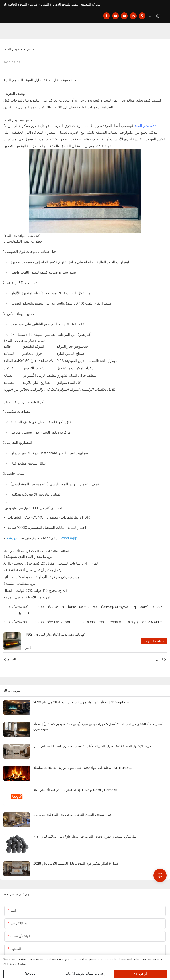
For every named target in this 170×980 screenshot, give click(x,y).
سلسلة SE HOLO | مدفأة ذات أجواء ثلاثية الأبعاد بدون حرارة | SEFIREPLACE (83, 768)
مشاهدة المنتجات (154, 641)
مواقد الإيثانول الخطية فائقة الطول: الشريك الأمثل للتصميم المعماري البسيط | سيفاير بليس (92, 746)
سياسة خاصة (18, 964)
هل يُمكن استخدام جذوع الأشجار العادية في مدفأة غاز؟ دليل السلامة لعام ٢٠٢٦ (85, 837)
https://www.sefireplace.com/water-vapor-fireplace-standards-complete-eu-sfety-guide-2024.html (83, 622)
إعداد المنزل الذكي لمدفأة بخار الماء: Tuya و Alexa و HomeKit (75, 790)
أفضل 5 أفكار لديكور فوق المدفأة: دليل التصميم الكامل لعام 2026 (76, 864)
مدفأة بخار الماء (146, 126)
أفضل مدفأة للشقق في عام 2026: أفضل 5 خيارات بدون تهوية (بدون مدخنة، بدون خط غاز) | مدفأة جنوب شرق (98, 726)
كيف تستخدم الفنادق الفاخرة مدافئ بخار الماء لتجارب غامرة (72, 815)
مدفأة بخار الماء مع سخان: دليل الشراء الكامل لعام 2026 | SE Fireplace (81, 702)
